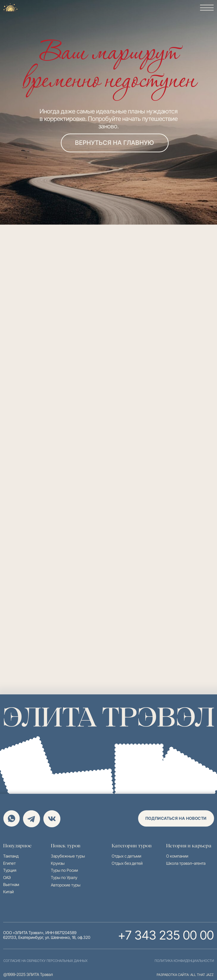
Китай (8, 892)
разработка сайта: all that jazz (185, 975)
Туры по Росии (64, 870)
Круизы (58, 863)
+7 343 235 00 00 (166, 935)
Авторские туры (66, 885)
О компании (177, 856)
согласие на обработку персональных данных (45, 961)
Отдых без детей (127, 863)
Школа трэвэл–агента (186, 863)
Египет (9, 863)
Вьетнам (11, 885)
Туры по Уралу (64, 878)
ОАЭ (7, 878)
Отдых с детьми (126, 856)
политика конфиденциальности (184, 961)
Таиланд (11, 856)
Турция (10, 870)
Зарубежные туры (68, 856)
